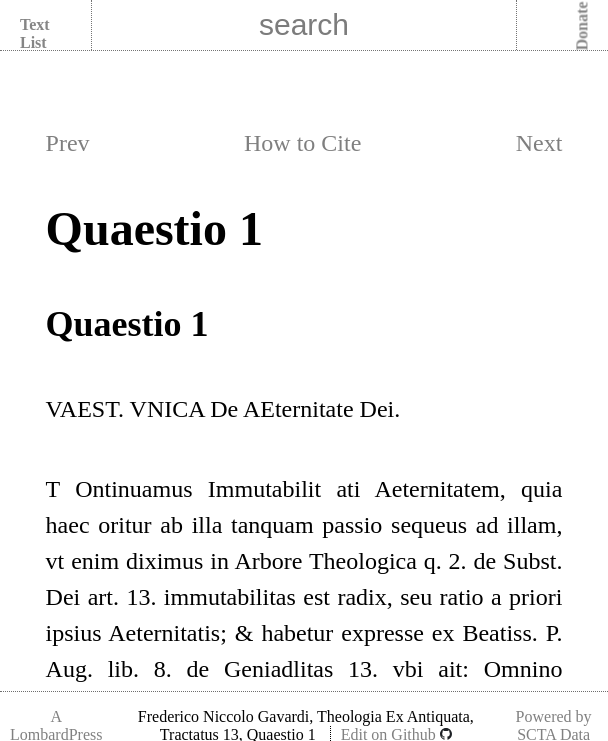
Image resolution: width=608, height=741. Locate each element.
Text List (35, 33)
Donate (582, 26)
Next (539, 143)
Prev (68, 143)
